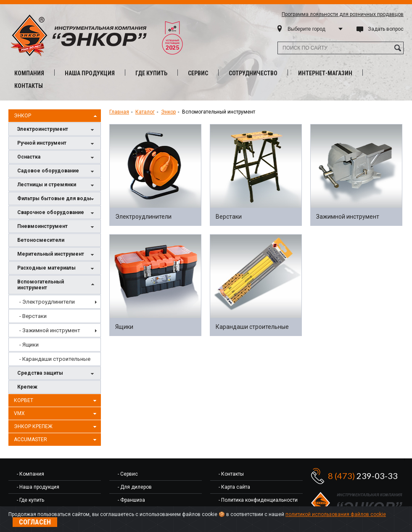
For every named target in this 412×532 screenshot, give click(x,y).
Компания (29, 73)
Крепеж (27, 387)
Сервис (198, 73)
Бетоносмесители (41, 240)
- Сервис (128, 474)
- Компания (30, 474)
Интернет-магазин (325, 73)
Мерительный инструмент (57, 255)
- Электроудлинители (47, 302)
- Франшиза (131, 500)
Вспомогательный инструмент (57, 285)
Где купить (151, 73)
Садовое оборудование (57, 171)
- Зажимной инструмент (50, 330)
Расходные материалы (57, 269)
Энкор (56, 116)
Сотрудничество (253, 73)
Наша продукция (90, 73)
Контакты (29, 86)
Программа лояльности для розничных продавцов (343, 14)
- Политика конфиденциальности (258, 500)
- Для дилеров (135, 487)
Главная (119, 112)
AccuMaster (56, 440)
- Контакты (231, 474)
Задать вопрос (386, 29)
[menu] (55, 330)
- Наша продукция (38, 487)
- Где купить (30, 500)
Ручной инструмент (57, 144)
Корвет (56, 401)
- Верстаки (33, 316)
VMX (56, 414)
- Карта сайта (234, 487)
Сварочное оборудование (57, 213)
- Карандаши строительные (55, 359)
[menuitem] (55, 302)
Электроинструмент (57, 130)
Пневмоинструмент (57, 227)
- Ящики (29, 345)
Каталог (145, 112)
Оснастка (57, 157)
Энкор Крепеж (56, 427)
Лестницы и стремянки (57, 185)
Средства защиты (57, 374)
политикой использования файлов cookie (336, 514)
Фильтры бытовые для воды (57, 199)
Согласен (35, 522)
